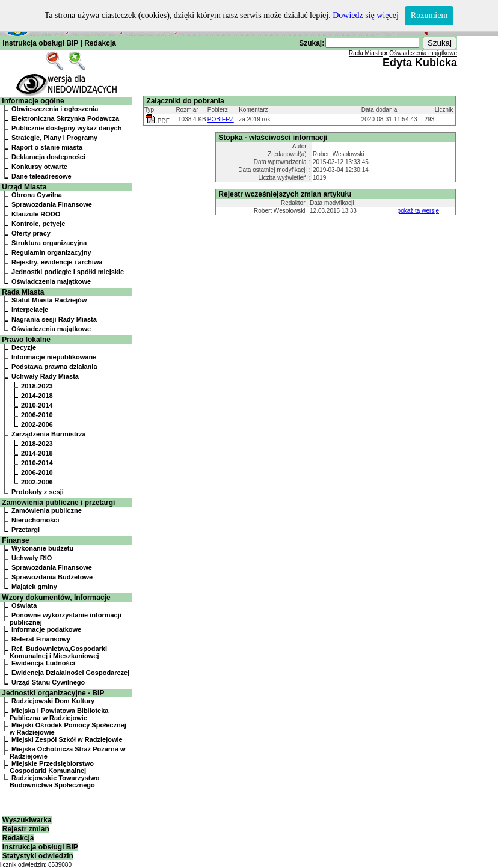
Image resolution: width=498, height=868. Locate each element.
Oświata (24, 605)
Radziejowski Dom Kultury (53, 701)
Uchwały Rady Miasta (45, 376)
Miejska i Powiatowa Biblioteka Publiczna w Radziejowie (59, 714)
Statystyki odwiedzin (38, 856)
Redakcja (100, 43)
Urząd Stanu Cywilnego (48, 682)
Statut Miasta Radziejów (49, 300)
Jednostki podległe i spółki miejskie (68, 272)
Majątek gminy (34, 587)
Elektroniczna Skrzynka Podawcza (65, 118)
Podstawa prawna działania (54, 367)
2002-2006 (37, 424)
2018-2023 (37, 386)
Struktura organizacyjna (49, 243)
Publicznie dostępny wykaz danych (66, 128)
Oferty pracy (31, 233)
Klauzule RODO (36, 214)
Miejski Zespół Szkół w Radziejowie (67, 739)
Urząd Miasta (24, 187)
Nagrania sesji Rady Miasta (54, 319)
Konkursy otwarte (39, 167)
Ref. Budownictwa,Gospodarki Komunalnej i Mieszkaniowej (58, 652)
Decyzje (24, 347)
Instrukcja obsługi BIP (40, 43)
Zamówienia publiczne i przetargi (58, 503)
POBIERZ (221, 119)
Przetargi (26, 530)
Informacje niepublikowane (54, 357)
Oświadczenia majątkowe (51, 281)
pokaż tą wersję (418, 211)
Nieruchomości (35, 520)
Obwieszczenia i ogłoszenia (55, 109)
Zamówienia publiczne (47, 510)
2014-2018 (37, 396)
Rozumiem (429, 15)
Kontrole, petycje (38, 224)
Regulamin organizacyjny (51, 252)
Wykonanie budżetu (42, 548)
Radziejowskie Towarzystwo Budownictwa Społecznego (55, 781)
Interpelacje (30, 310)
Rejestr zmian (26, 829)
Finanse (15, 540)
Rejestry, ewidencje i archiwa (57, 262)
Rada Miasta (23, 292)
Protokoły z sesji (38, 492)
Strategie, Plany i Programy (54, 138)
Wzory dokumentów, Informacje (56, 598)
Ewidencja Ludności (43, 663)
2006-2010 (37, 415)
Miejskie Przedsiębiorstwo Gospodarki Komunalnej (52, 767)
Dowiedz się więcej (366, 15)
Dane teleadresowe (41, 176)
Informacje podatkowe (46, 629)
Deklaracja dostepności (48, 157)
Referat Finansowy (41, 639)
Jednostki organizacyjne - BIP (53, 693)
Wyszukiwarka (27, 820)
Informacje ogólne (33, 101)
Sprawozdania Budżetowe (52, 577)
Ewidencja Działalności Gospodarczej (70, 673)
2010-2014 (37, 405)
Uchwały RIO (32, 558)
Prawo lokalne (26, 340)
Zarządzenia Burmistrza (48, 434)
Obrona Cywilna (37, 195)
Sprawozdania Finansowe (52, 204)
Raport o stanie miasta (47, 147)
